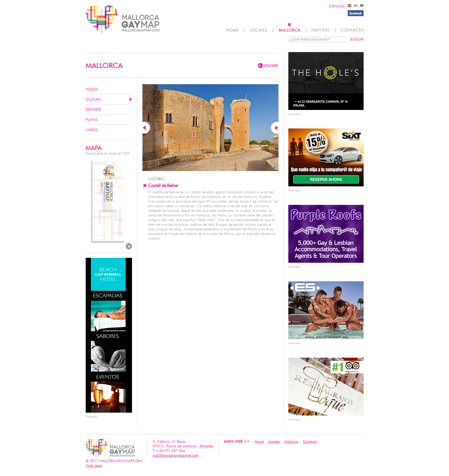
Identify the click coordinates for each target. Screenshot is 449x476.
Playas (91, 120)
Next (275, 128)
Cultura (93, 99)
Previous (146, 128)
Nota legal (94, 465)
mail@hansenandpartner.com (176, 455)
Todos (92, 89)
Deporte (94, 109)
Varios (92, 130)
